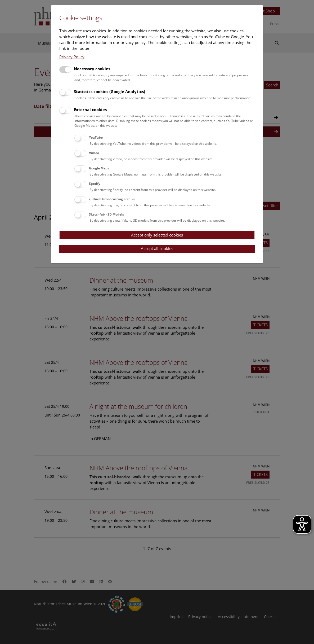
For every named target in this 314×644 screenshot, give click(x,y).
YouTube (96, 137)
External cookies (90, 109)
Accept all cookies (157, 248)
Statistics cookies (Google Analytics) (109, 91)
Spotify (95, 184)
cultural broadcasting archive (112, 199)
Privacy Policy (72, 57)
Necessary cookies (92, 69)
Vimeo (94, 153)
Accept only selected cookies (157, 235)
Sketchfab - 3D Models (106, 214)
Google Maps (99, 168)
